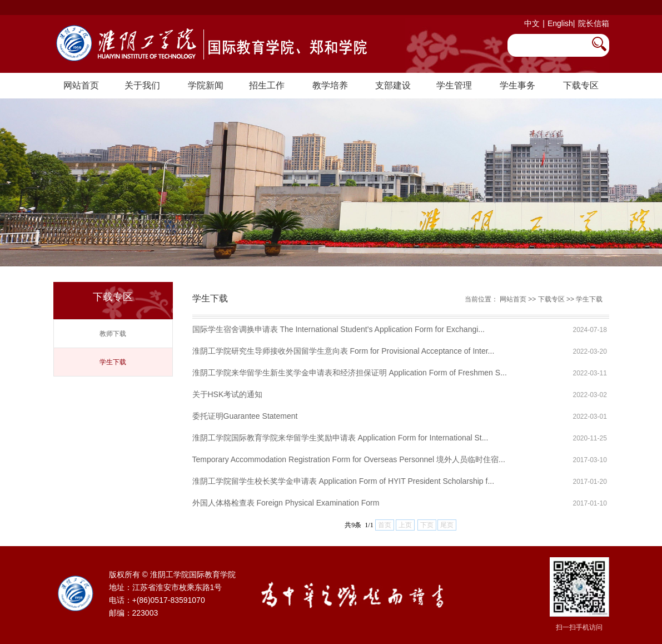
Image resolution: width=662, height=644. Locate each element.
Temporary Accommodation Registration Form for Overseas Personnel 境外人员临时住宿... (349, 459)
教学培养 (330, 85)
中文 (532, 23)
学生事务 (517, 85)
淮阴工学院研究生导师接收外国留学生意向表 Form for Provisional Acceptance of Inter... (344, 351)
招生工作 (267, 85)
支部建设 (393, 85)
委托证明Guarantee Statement (245, 416)
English (560, 23)
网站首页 (81, 85)
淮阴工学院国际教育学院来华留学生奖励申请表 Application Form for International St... (340, 438)
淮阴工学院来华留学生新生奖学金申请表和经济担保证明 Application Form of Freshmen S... (350, 373)
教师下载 (113, 334)
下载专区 (581, 85)
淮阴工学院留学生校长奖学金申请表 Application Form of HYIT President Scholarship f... (344, 481)
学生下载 (113, 362)
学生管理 (454, 85)
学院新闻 (206, 85)
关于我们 (142, 85)
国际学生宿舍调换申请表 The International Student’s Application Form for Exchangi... (339, 329)
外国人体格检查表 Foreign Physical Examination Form (286, 503)
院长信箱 (594, 23)
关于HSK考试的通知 (228, 394)
